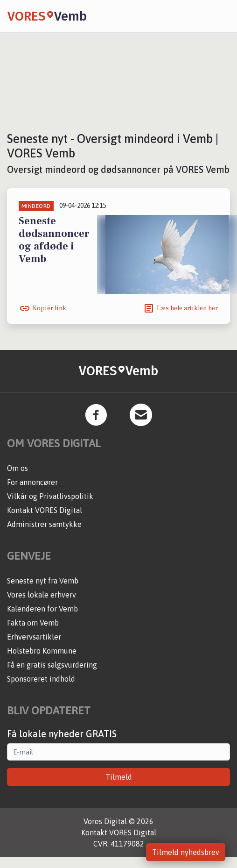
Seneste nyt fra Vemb (43, 581)
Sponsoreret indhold (41, 679)
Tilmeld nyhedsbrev (186, 852)
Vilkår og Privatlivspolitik (50, 496)
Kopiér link (49, 308)
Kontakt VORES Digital (45, 510)
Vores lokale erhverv (42, 595)
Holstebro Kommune (42, 651)
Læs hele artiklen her (187, 308)
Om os (17, 468)
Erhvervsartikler (34, 637)
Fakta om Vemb (33, 623)
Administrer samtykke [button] (44, 524)
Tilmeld (119, 777)
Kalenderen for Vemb (42, 609)
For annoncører (32, 482)
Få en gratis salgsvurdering (52, 665)
